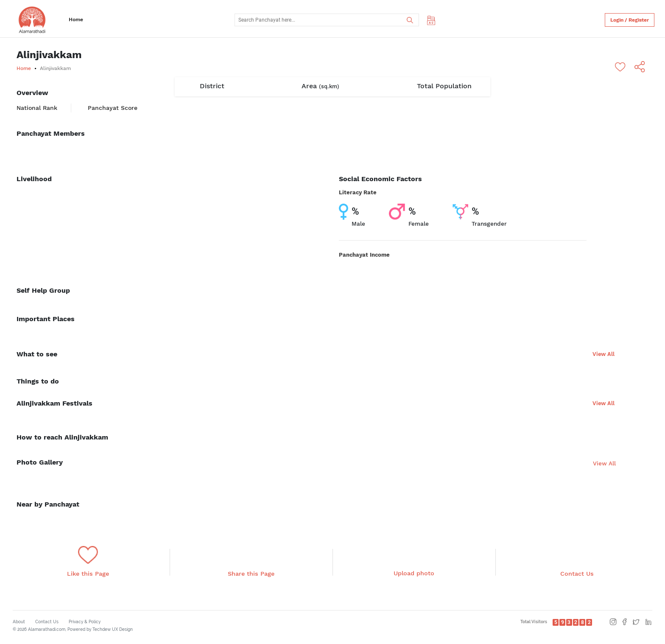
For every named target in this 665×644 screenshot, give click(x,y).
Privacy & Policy (85, 622)
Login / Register (630, 20)
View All (604, 354)
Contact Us (47, 622)
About (19, 622)
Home (76, 20)
